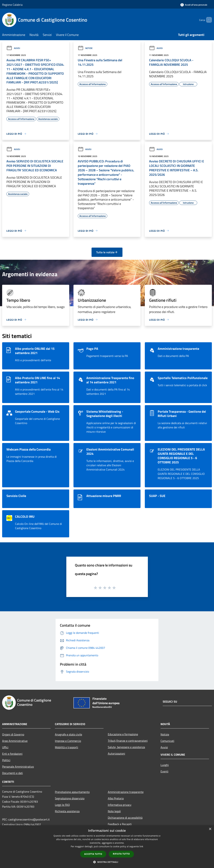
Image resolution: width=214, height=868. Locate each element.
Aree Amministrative (15, 741)
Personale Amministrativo (18, 767)
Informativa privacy (120, 805)
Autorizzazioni (116, 753)
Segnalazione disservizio (70, 798)
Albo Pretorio (116, 798)
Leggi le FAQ (62, 805)
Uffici (5, 747)
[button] (107, 862)
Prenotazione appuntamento (72, 792)
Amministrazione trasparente (126, 792)
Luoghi (165, 765)
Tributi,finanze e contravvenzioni (128, 741)
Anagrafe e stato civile (68, 734)
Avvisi (13, 48)
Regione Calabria (12, 5)
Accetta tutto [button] (93, 854)
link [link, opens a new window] (141, 846)
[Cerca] (208, 20)
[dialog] (107, 847)
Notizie (85, 48)
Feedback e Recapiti (120, 824)
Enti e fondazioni (12, 754)
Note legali (114, 811)
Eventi (164, 771)
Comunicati (167, 741)
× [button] (210, 829)
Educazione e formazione (123, 734)
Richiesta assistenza (67, 811)
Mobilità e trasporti (67, 747)
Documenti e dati (13, 773)
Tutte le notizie (107, 252)
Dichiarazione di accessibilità (125, 818)
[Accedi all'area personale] (194, 5)
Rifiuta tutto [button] (121, 854)
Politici (6, 760)
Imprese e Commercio (68, 741)
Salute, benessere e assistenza (126, 747)
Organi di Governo (13, 734)
